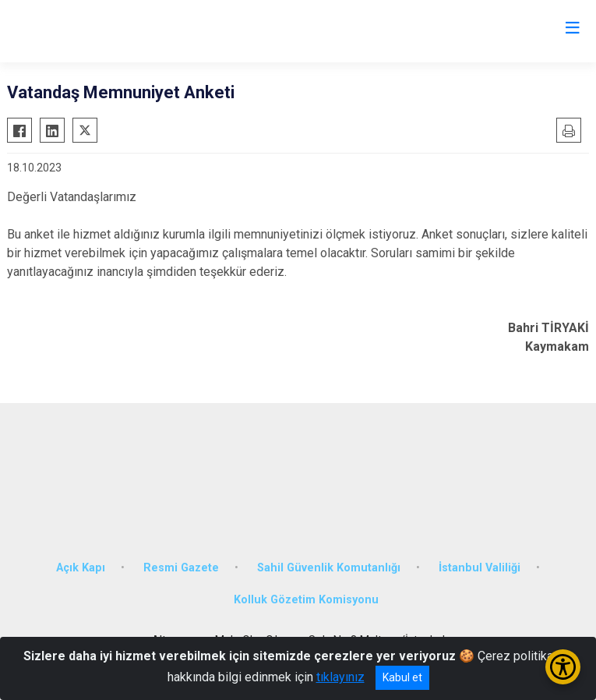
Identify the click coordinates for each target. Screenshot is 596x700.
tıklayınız (340, 677)
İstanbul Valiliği (480, 568)
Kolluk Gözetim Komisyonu (306, 600)
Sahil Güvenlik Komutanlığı (329, 568)
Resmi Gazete (181, 568)
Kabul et (402, 677)
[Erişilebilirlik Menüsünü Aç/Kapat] (563, 667)
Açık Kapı (81, 568)
